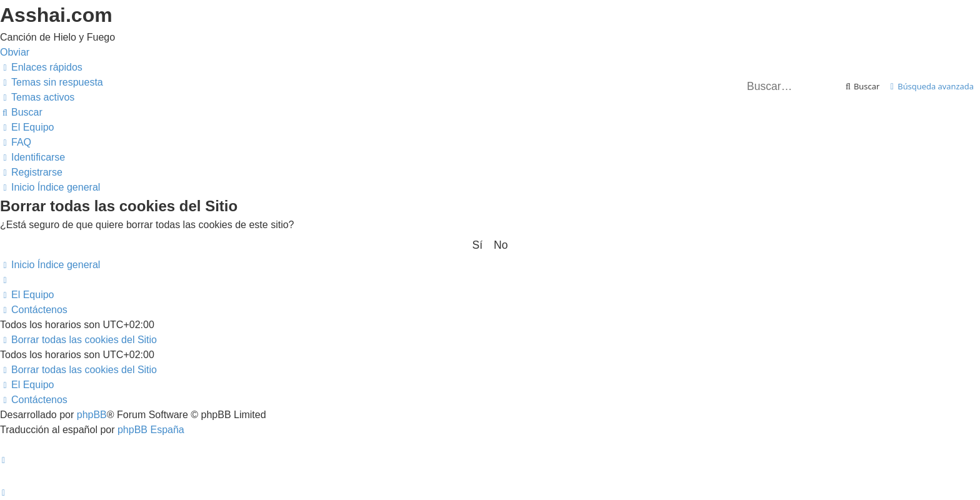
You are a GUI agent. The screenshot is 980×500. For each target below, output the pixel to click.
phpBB (92, 415)
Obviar (15, 52)
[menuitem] (52, 82)
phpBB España (151, 430)
